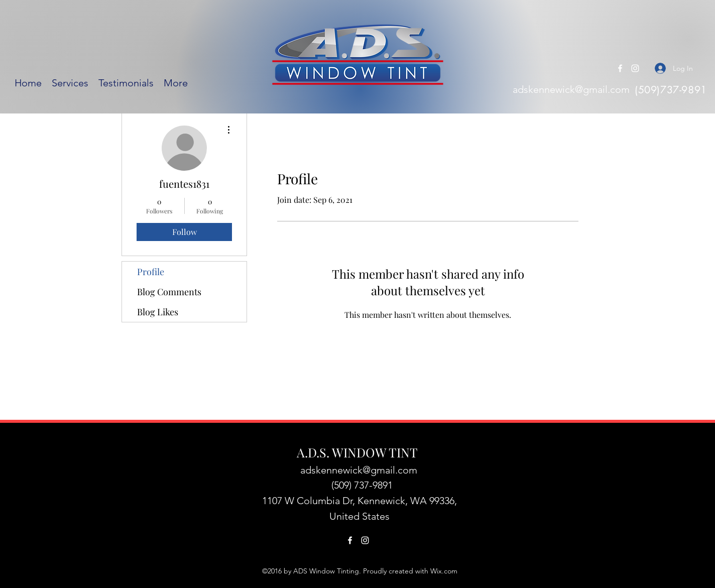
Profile (151, 272)
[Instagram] (635, 68)
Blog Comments (169, 292)
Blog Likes (158, 312)
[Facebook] (620, 68)
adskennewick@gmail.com (571, 89)
